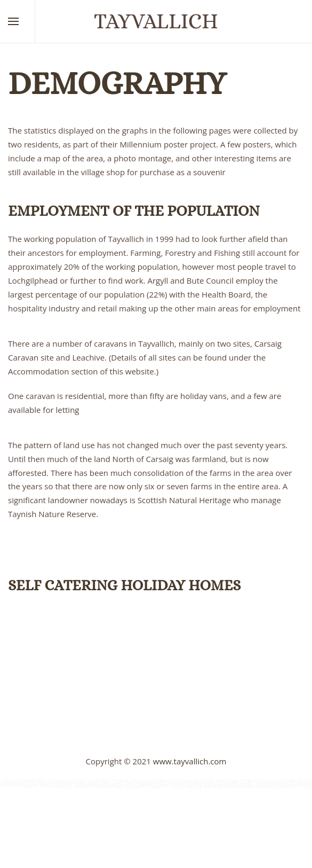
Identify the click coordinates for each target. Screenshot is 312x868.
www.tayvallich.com (190, 761)
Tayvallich (156, 21)
